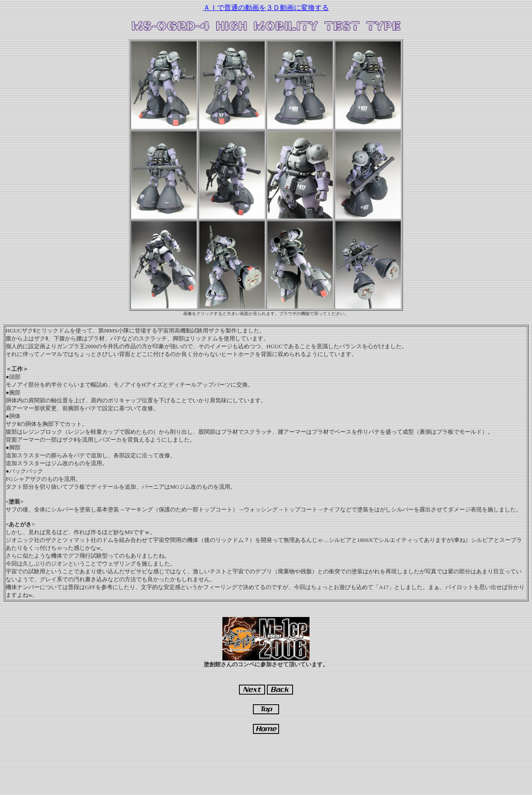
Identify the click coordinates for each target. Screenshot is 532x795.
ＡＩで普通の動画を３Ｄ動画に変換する (266, 8)
